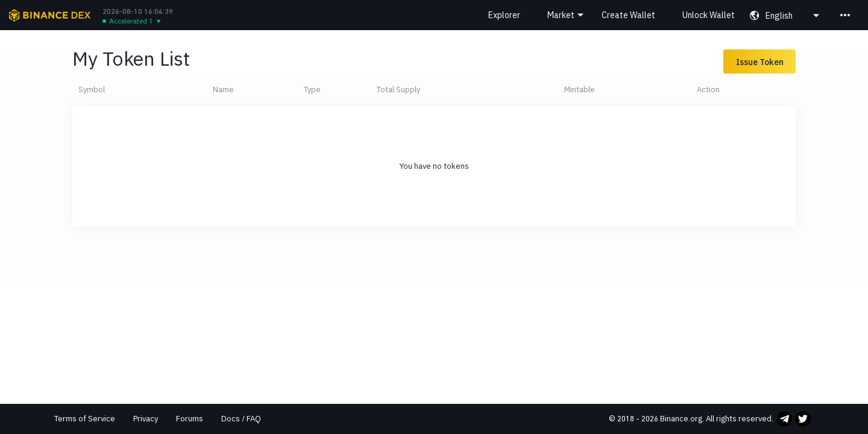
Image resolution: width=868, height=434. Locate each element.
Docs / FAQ (241, 419)
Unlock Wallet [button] (709, 15)
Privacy (146, 419)
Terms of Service (85, 419)
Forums (190, 419)
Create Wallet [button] (628, 15)
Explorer (504, 15)
